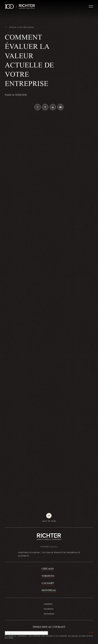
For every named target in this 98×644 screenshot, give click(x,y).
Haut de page (49, 521)
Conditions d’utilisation (29, 552)
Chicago (48, 569)
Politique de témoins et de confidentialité (61, 552)
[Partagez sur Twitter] (38, 107)
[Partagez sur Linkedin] (53, 107)
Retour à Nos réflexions (22, 27)
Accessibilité (23, 556)
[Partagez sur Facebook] (45, 107)
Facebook (49, 609)
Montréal (49, 590)
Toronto (48, 576)
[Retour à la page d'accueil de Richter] (49, 537)
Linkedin (48, 604)
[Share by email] (60, 107)
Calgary (48, 583)
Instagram (49, 614)
